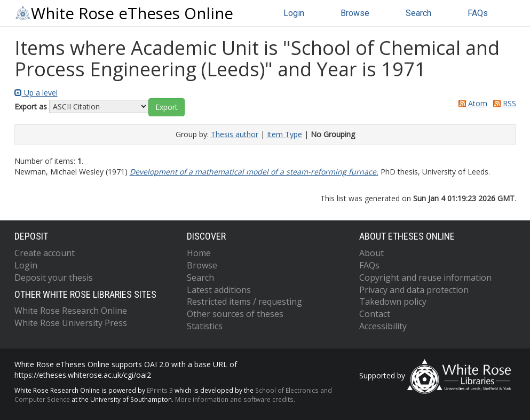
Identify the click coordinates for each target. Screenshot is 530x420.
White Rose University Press (71, 323)
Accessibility (383, 326)
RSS (503, 103)
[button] (167, 107)
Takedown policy (393, 302)
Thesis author (235, 134)
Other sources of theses (235, 314)
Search (418, 13)
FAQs (478, 13)
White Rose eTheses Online (124, 13)
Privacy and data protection (414, 290)
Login (294, 13)
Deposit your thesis (54, 278)
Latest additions (219, 290)
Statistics (205, 326)
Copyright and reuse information (425, 278)
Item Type (284, 134)
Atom (471, 103)
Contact (375, 314)
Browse (355, 13)
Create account (45, 253)
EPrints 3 (160, 390)
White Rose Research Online (71, 311)
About (371, 253)
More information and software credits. (235, 399)
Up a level (36, 93)
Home (199, 253)
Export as (31, 106)
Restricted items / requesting (244, 302)
